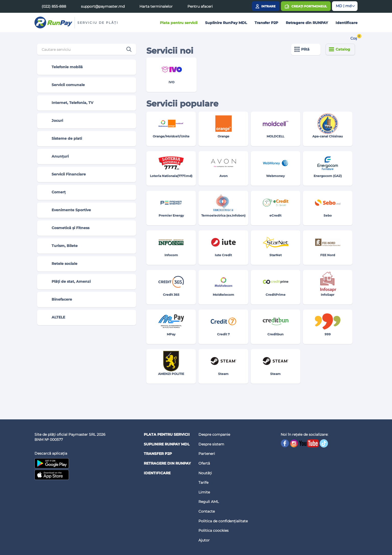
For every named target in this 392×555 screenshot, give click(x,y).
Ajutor (204, 540)
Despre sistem (211, 444)
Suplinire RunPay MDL (226, 23)
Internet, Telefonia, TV (67, 103)
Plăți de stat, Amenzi (66, 282)
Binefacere (57, 300)
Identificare (347, 23)
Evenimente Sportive (66, 210)
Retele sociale (59, 264)
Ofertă (204, 463)
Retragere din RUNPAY (307, 23)
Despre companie (214, 434)
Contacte (207, 511)
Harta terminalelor (156, 6)
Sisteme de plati (62, 139)
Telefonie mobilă (62, 67)
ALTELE (53, 317)
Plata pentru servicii (179, 23)
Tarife (203, 482)
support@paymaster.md (103, 6)
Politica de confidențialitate (223, 521)
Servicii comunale (63, 85)
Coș (354, 38)
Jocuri (52, 121)
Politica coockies (213, 530)
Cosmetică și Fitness (65, 228)
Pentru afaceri (200, 6)
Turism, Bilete (60, 246)
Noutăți (205, 473)
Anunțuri (55, 157)
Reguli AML (209, 502)
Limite (204, 492)
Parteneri (207, 454)
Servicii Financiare (64, 174)
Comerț (54, 192)
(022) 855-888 (54, 6)
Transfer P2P (266, 23)
